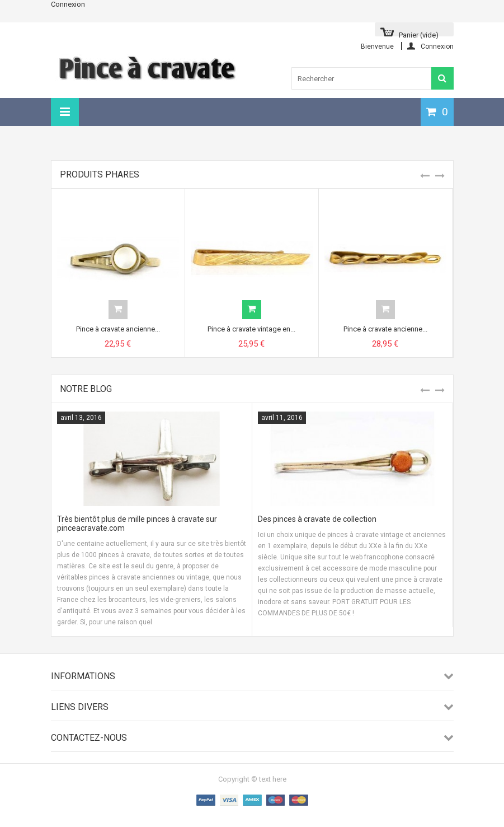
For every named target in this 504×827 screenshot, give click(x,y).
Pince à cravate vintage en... (251, 329)
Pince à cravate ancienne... (118, 329)
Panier (419, 34)
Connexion (68, 4)
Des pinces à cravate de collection (317, 519)
